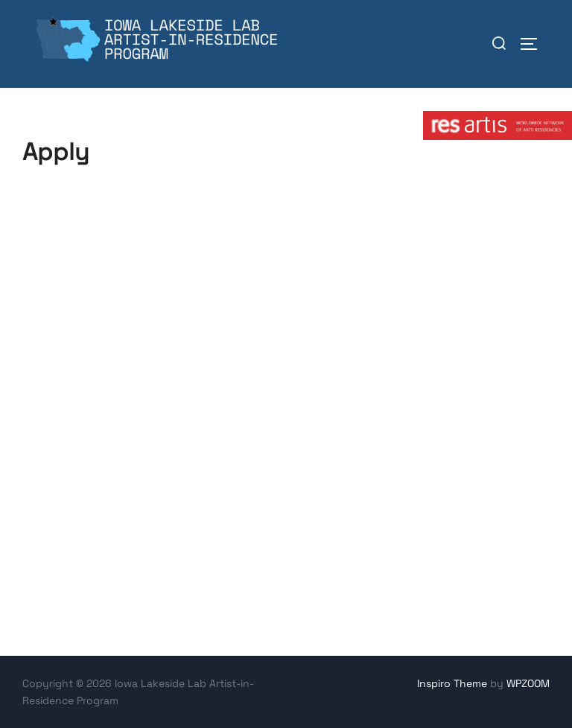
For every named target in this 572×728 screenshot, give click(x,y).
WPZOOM (528, 683)
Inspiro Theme (452, 683)
